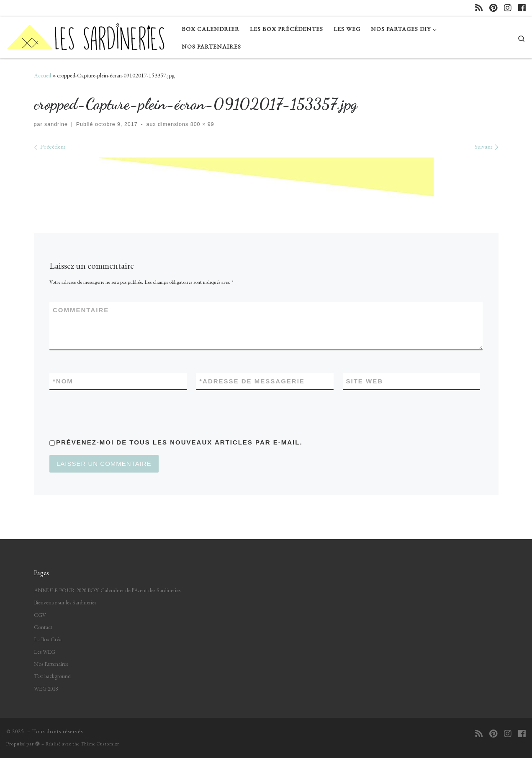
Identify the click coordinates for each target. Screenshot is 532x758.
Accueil (42, 75)
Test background (52, 676)
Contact (43, 627)
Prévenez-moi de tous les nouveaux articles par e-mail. (179, 442)
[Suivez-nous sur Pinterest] (493, 8)
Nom (63, 381)
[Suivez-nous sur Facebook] (522, 8)
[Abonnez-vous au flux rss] (479, 8)
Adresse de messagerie (252, 381)
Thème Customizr (100, 744)
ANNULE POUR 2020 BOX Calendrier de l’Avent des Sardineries (107, 590)
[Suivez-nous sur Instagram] (508, 8)
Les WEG (45, 652)
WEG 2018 (46, 689)
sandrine (56, 124)
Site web (365, 381)
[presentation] (113, 413)
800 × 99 (201, 124)
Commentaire (81, 310)
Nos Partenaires (51, 664)
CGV (40, 615)
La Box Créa (48, 639)
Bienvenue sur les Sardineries (65, 602)
